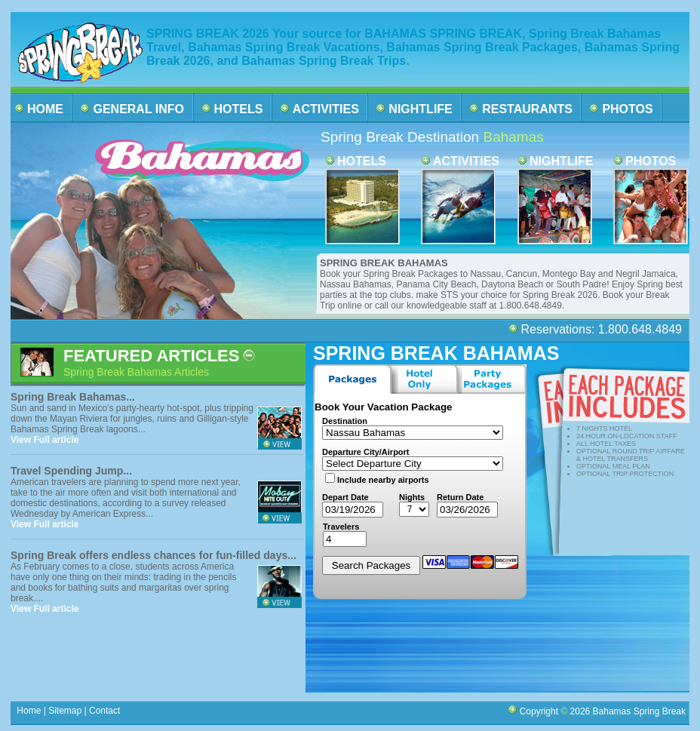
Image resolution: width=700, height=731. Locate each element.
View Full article (45, 440)
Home (29, 711)
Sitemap (64, 711)
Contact (105, 711)
